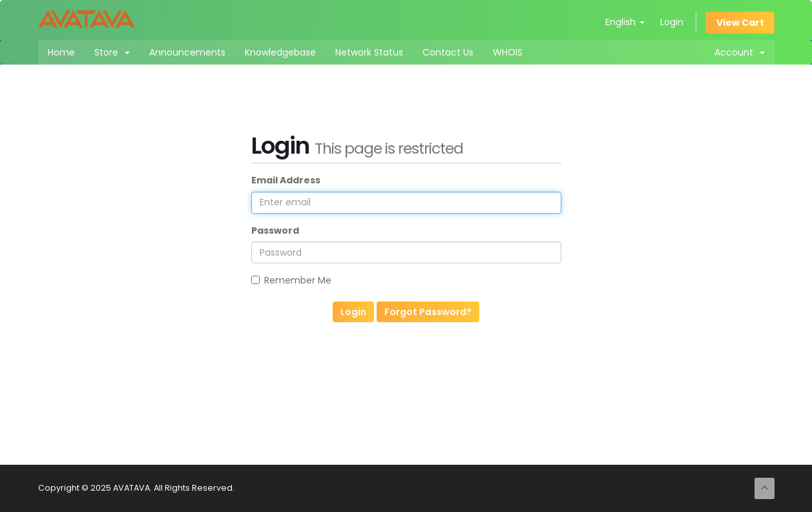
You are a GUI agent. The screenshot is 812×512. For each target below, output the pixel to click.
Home (61, 52)
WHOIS (508, 52)
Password (275, 230)
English (625, 22)
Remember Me (291, 280)
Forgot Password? (428, 312)
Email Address (286, 180)
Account (740, 52)
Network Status (369, 52)
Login (672, 22)
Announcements (187, 52)
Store (112, 52)
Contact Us (448, 52)
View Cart (740, 23)
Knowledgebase (280, 52)
